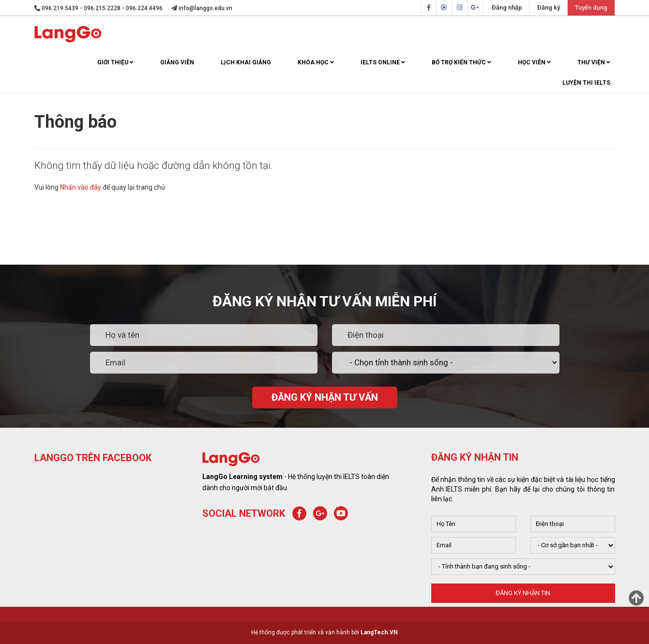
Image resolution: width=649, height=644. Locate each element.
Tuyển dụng (591, 7)
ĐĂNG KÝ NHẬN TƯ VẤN (325, 397)
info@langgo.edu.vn (202, 8)
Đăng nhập (507, 7)
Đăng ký (549, 7)
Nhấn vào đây (81, 187)
